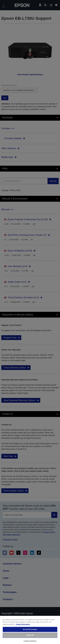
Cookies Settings (30, 641)
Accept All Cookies (30, 629)
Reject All (30, 635)
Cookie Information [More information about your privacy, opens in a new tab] (23, 624)
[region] (30, 630)
